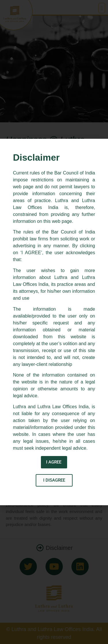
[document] (54, 322)
